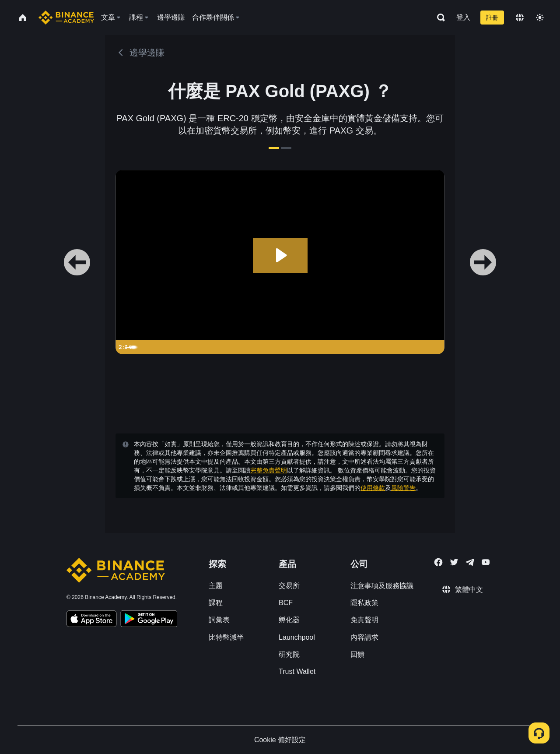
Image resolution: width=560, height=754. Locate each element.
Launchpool (297, 637)
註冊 (492, 18)
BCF (286, 603)
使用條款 (373, 488)
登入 (463, 17)
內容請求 (364, 637)
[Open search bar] (438, 18)
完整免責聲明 (269, 470)
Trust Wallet (297, 671)
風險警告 (403, 488)
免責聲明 (364, 620)
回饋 (357, 654)
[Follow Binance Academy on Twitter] (454, 562)
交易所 (289, 586)
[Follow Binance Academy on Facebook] (438, 562)
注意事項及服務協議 (382, 586)
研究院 (289, 654)
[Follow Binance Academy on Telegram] (470, 562)
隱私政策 (364, 603)
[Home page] (66, 18)
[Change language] (520, 18)
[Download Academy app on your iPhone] (92, 620)
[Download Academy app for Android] (149, 620)
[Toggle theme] (540, 18)
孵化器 (289, 620)
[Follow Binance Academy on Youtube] (486, 562)
